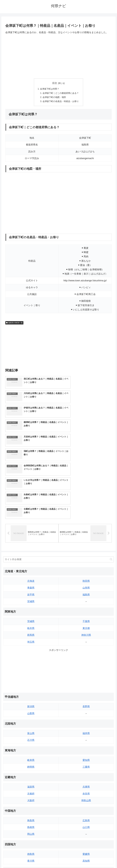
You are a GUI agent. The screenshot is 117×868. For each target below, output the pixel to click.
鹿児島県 (86, 823)
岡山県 (31, 763)
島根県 (31, 756)
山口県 (86, 756)
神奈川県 (86, 564)
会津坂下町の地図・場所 (54, 98)
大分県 (86, 810)
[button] (111, 488)
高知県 (86, 790)
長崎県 (31, 823)
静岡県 (31, 696)
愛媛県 (86, 783)
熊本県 (31, 830)
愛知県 (86, 689)
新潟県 (31, 636)
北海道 (31, 510)
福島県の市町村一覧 (14, 323)
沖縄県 (86, 830)
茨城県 (31, 550)
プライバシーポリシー (68, 860)
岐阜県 (31, 689)
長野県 (86, 636)
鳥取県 (31, 749)
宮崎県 (86, 817)
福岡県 (31, 810)
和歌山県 (86, 729)
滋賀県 (31, 716)
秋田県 (86, 510)
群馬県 (31, 564)
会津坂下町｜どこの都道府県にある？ (61, 93)
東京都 (86, 557)
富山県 (31, 662)
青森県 (31, 517)
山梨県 (31, 642)
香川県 (31, 790)
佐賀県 (31, 817)
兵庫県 (86, 716)
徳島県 (31, 783)
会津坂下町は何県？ (50, 89)
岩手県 (31, 524)
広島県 (86, 749)
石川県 (31, 669)
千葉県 (86, 550)
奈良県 (86, 723)
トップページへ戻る (48, 860)
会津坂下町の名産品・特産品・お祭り (61, 102)
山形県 (86, 517)
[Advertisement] (59, 56)
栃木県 (31, 557)
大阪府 (31, 729)
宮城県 (31, 530)
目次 (55, 83)
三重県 (86, 696)
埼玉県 (31, 571)
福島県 (86, 524)
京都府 (31, 723)
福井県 (86, 662)
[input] (59, 488)
